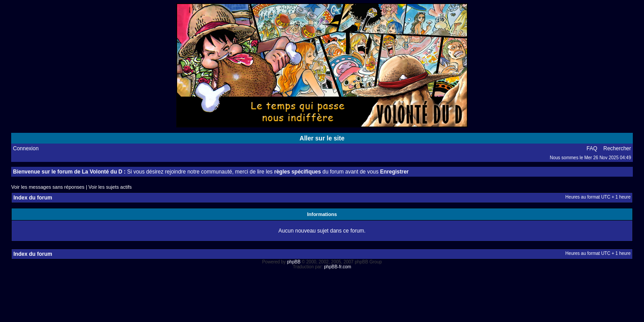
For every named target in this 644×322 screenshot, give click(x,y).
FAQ (592, 148)
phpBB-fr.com (338, 267)
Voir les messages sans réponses (48, 187)
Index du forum (33, 198)
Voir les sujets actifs (110, 187)
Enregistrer (394, 172)
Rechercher (617, 148)
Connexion (26, 148)
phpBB (294, 262)
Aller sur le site (322, 138)
